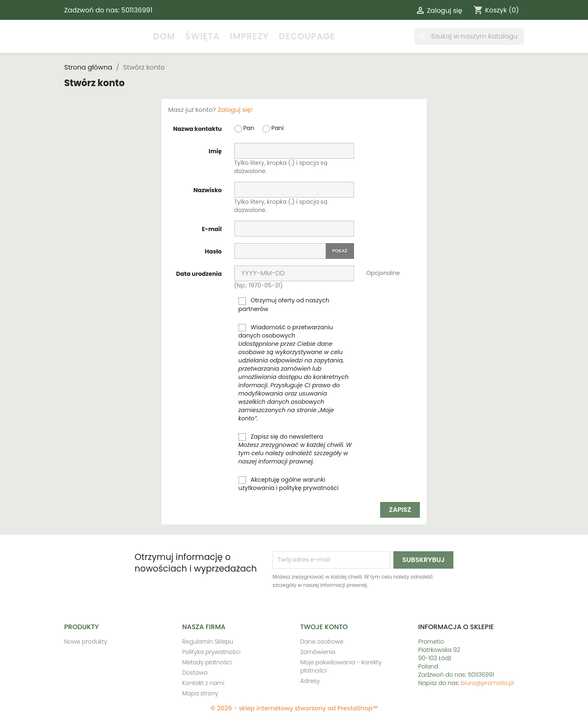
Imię (215, 151)
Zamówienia (318, 652)
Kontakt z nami (203, 683)
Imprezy (249, 36)
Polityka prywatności (211, 652)
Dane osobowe (322, 642)
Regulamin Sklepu (208, 642)
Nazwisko (208, 190)
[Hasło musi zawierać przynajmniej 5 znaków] (280, 251)
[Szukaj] (469, 36)
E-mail (212, 229)
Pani (273, 128)
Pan (244, 128)
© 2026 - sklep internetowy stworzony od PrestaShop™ (294, 708)
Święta (202, 36)
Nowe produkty (86, 642)
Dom (164, 36)
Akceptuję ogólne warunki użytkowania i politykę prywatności (289, 484)
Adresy (310, 681)
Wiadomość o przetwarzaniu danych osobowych (294, 373)
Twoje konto (324, 627)
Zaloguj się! (235, 110)
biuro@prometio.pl (488, 683)
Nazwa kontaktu (198, 129)
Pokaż (340, 251)
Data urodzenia (199, 274)
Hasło (213, 251)
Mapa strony (200, 693)
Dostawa (195, 673)
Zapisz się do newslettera (295, 449)
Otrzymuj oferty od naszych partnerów (284, 304)
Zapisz (400, 510)
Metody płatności (207, 662)
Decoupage (307, 36)
